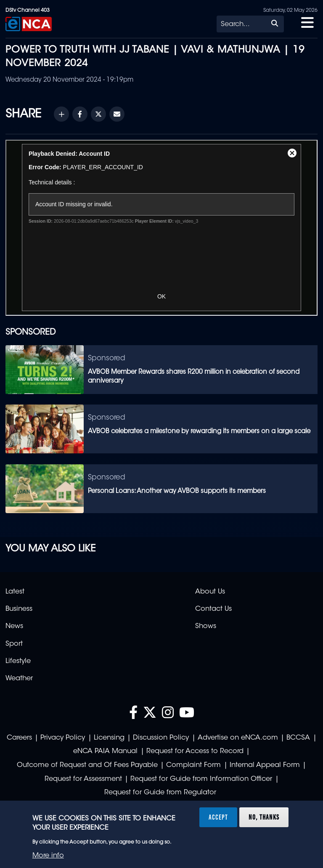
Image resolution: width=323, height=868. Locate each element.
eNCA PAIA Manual (105, 751)
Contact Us (213, 609)
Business (19, 609)
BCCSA (298, 738)
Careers (19, 738)
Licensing (109, 738)
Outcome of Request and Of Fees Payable (87, 765)
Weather (19, 679)
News (14, 626)
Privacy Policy (63, 738)
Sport (14, 644)
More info (48, 856)
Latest (15, 592)
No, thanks (264, 817)
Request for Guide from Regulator (160, 793)
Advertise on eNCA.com (238, 738)
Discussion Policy (161, 738)
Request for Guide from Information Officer (201, 779)
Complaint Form (193, 765)
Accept (218, 817)
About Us (210, 592)
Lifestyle (18, 661)
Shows (206, 626)
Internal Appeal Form (265, 765)
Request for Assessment (83, 779)
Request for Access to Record (195, 751)
